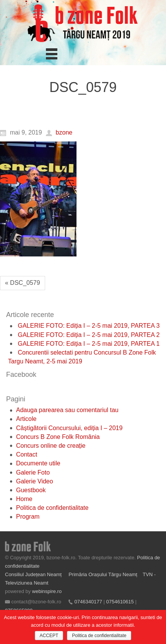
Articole (26, 419)
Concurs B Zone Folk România (58, 437)
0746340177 (88, 602)
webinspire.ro (47, 591)
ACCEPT (49, 636)
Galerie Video (35, 481)
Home (24, 499)
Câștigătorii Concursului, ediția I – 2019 (69, 428)
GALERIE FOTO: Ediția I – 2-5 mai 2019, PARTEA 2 (89, 335)
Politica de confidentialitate (52, 508)
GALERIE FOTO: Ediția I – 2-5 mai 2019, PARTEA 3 (89, 326)
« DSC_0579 (23, 283)
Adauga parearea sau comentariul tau (67, 410)
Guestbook (31, 490)
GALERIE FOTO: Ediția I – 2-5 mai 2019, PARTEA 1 (89, 344)
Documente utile (38, 463)
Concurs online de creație (51, 446)
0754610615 (120, 602)
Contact (27, 454)
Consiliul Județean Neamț (34, 574)
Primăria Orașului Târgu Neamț (103, 574)
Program (28, 517)
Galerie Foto (33, 472)
